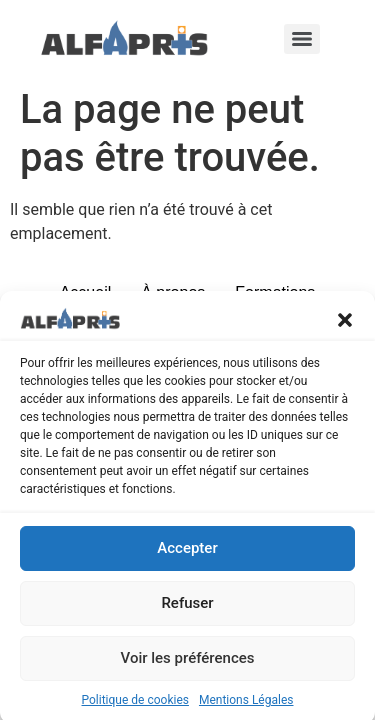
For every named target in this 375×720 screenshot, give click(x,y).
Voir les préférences (188, 663)
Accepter (187, 553)
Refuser (187, 608)
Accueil (86, 292)
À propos (173, 292)
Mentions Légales (246, 705)
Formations (275, 292)
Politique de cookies (135, 705)
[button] (345, 323)
